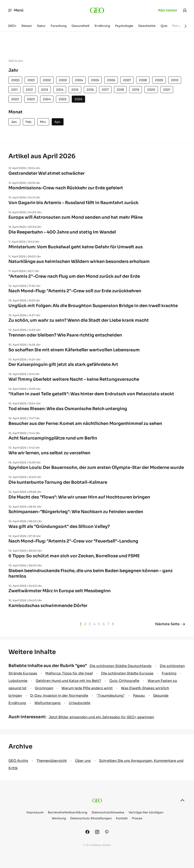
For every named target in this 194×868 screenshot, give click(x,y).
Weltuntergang (47, 703)
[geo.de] (97, 10)
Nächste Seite (170, 624)
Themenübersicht (52, 761)
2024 (47, 99)
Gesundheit (81, 26)
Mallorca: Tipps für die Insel (69, 673)
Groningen (44, 688)
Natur (41, 26)
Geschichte (147, 26)
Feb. (29, 122)
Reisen (27, 26)
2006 (111, 80)
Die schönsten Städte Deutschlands (121, 666)
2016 (90, 90)
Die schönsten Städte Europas (127, 673)
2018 (120, 90)
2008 (143, 80)
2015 (75, 90)
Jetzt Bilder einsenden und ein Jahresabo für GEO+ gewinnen (101, 717)
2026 (78, 99)
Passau (139, 696)
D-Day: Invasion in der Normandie (59, 696)
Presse (137, 818)
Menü (16, 10)
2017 (105, 90)
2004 (79, 80)
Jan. (14, 122)
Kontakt (122, 818)
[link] (185, 10)
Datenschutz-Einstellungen (91, 818)
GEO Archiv (18, 761)
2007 (127, 80)
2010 (175, 80)
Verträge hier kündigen (146, 812)
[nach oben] (182, 800)
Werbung (59, 818)
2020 (151, 90)
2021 (167, 90)
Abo (168, 10)
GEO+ (12, 26)
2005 (95, 80)
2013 (45, 90)
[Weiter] (186, 26)
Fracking (169, 673)
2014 (60, 90)
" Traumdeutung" (111, 696)
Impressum (35, 812)
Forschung (59, 26)
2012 (29, 90)
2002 (47, 80)
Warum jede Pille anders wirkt (87, 688)
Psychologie (124, 26)
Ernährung (102, 26)
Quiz (164, 26)
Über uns (83, 761)
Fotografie (180, 26)
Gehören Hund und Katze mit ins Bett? (68, 681)
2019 (136, 90)
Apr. (58, 122)
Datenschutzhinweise (108, 812)
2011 (14, 90)
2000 (15, 80)
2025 (63, 99)
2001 (31, 80)
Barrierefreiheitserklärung (68, 812)
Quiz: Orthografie (124, 681)
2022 (15, 99)
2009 (159, 80)
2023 (31, 99)
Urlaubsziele (80, 703)
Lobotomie (18, 681)
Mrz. (43, 122)
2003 (63, 80)
